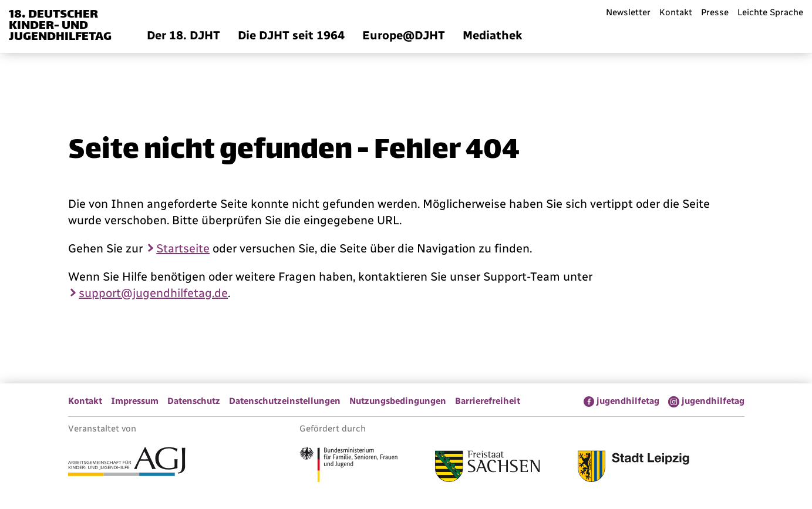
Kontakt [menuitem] (676, 12)
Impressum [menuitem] (135, 401)
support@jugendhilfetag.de (153, 293)
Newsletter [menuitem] (628, 12)
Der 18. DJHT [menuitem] (183, 35)
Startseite (183, 248)
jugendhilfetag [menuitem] (628, 401)
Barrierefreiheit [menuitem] (488, 401)
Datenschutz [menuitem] (194, 401)
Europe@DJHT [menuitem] (404, 35)
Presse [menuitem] (715, 12)
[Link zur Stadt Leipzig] (634, 468)
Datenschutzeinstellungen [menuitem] (285, 401)
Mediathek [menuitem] (493, 35)
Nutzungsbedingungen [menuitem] (398, 401)
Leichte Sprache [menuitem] (770, 12)
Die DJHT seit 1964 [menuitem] (291, 35)
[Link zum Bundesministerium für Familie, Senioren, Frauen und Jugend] (348, 466)
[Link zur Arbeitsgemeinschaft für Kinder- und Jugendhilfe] (127, 463)
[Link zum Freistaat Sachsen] (488, 468)
